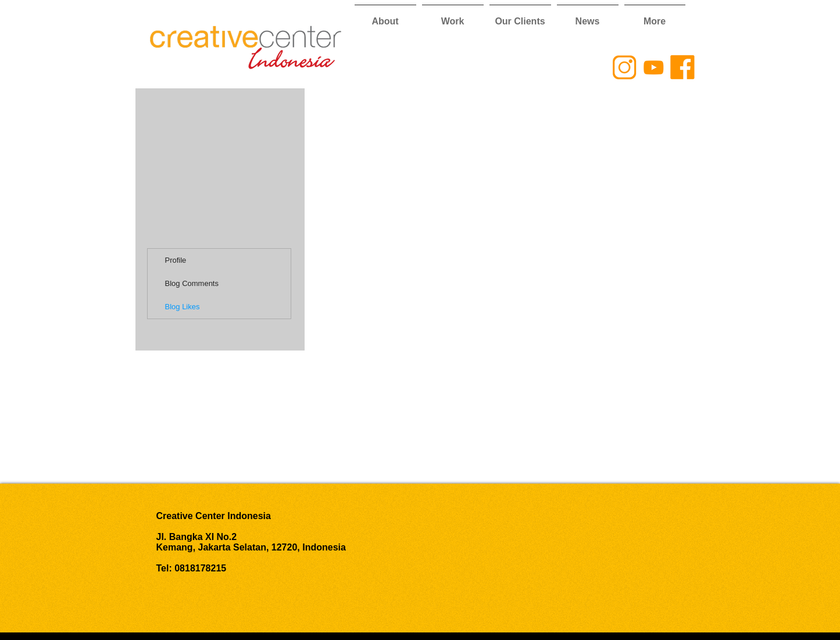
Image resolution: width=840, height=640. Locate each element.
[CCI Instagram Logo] (624, 67)
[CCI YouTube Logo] (653, 67)
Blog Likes (183, 307)
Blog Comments (192, 283)
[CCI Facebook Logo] (682, 67)
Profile (176, 260)
